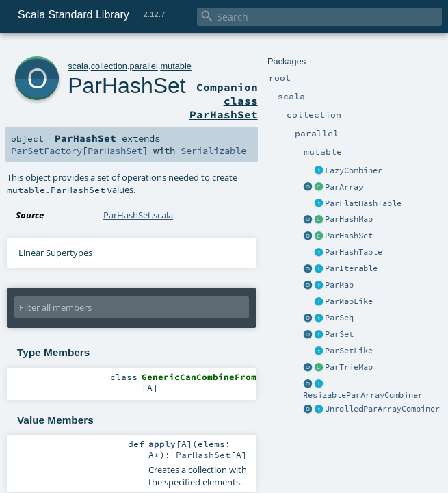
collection (109, 66)
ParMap (339, 285)
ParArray (344, 187)
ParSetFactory (47, 151)
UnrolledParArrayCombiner (382, 409)
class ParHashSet (224, 108)
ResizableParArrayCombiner (363, 395)
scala (78, 66)
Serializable (213, 151)
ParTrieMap (349, 367)
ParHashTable (354, 252)
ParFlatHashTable (363, 203)
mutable (176, 66)
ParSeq (339, 318)
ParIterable (351, 268)
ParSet (339, 334)
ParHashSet (349, 236)
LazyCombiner (354, 170)
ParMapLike (349, 301)
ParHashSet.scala (138, 215)
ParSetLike (349, 351)
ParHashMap (349, 219)
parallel (144, 66)
